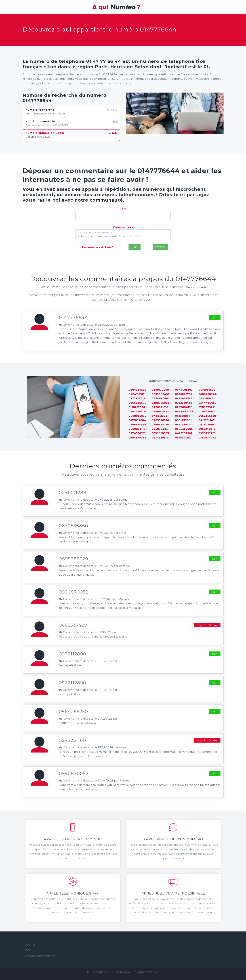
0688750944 (208, 394)
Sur (135, 247)
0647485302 (184, 390)
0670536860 (73, 526)
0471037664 (137, 420)
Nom (123, 209)
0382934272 (207, 438)
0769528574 (160, 420)
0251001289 (72, 492)
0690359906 (184, 429)
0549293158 (160, 429)
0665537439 (73, 625)
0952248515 (207, 429)
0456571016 (160, 407)
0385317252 (183, 438)
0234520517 (160, 438)
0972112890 (72, 654)
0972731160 (72, 740)
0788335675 (137, 425)
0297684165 (184, 407)
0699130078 (160, 390)
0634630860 (161, 398)
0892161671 (207, 398)
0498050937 (137, 416)
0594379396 (137, 438)
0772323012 (137, 398)
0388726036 (160, 403)
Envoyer (160, 247)
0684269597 (137, 390)
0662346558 (207, 416)
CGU (28, 950)
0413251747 (207, 420)
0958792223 (207, 433)
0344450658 (207, 403)
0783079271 (207, 407)
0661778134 (183, 425)
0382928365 (184, 398)
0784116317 (137, 394)
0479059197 (207, 425)
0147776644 (73, 317)
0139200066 (207, 411)
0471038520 (207, 390)
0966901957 (160, 411)
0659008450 (161, 394)
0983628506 (137, 411)
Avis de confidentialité (40, 956)
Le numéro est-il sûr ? (98, 247)
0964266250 (73, 711)
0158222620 (137, 407)
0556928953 (160, 433)
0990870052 (74, 592)
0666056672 (137, 403)
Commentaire (123, 227)
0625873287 (184, 394)
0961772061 (183, 420)
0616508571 (183, 416)
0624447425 (184, 411)
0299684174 (160, 425)
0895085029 (73, 559)
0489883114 (137, 429)
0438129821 (160, 416)
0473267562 (184, 433)
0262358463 (184, 403)
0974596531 (137, 433)
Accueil (30, 945)
